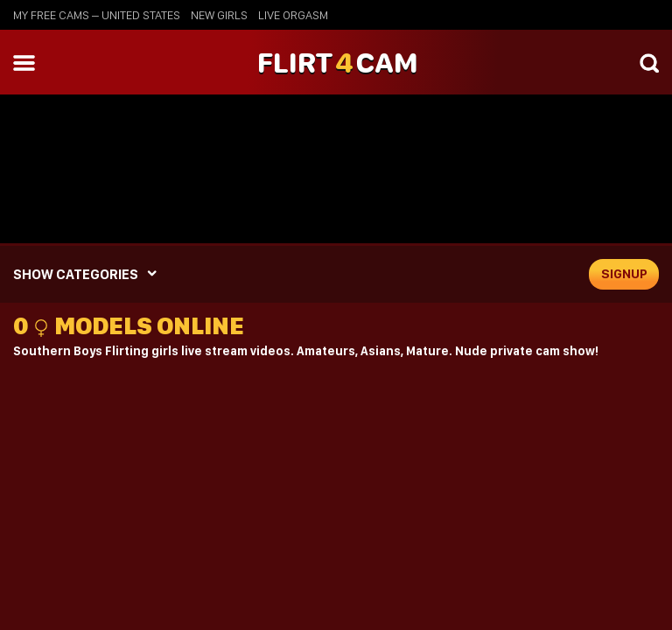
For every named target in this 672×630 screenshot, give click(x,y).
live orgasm (293, 15)
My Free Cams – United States (97, 15)
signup (624, 274)
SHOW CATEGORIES (76, 274)
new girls (219, 15)
